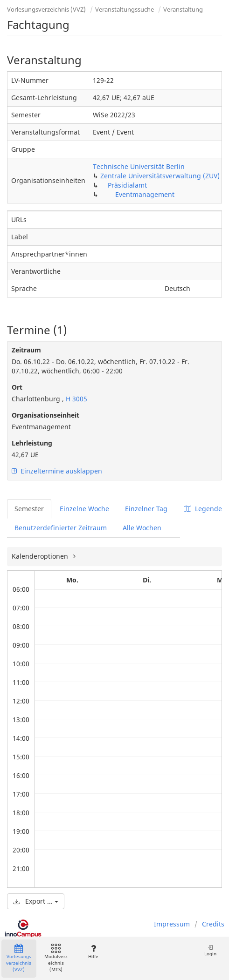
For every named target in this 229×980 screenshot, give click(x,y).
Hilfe (93, 952)
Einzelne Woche (84, 509)
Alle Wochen (142, 528)
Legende (203, 509)
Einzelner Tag (146, 509)
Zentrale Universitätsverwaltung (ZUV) (160, 176)
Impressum (172, 924)
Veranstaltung (183, 9)
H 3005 (76, 399)
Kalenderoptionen (41, 556)
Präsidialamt (127, 185)
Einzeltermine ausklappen (57, 471)
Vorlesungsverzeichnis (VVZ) (46, 9)
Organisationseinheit (45, 415)
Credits (213, 924)
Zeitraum (26, 350)
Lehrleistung (32, 443)
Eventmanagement (145, 194)
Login (210, 950)
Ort (17, 387)
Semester (29, 509)
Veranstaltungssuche (125, 9)
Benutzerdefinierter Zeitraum (61, 528)
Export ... (36, 901)
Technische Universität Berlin (139, 166)
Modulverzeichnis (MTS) (56, 958)
